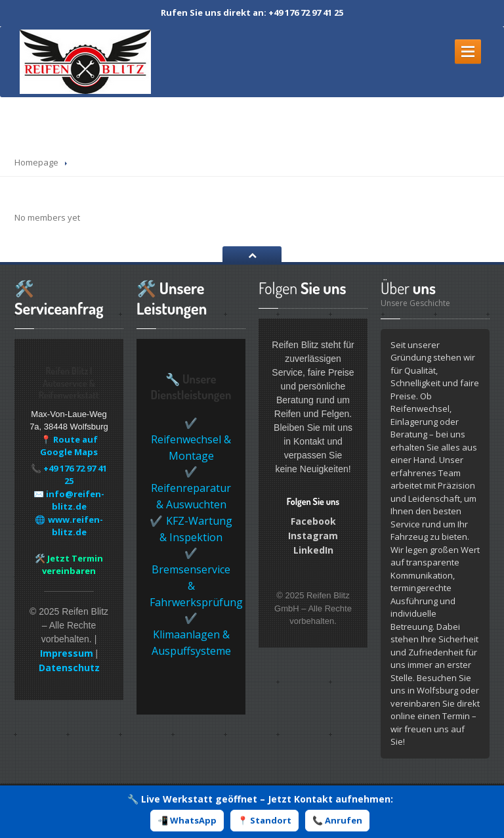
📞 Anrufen (337, 820)
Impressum (67, 653)
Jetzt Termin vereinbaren (73, 565)
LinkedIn (313, 550)
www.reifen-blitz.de (75, 526)
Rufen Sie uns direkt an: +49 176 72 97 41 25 (252, 12)
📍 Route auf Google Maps (69, 446)
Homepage (36, 162)
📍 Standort (264, 820)
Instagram (313, 536)
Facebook (313, 521)
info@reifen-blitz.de (75, 500)
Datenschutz (69, 668)
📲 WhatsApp (187, 820)
